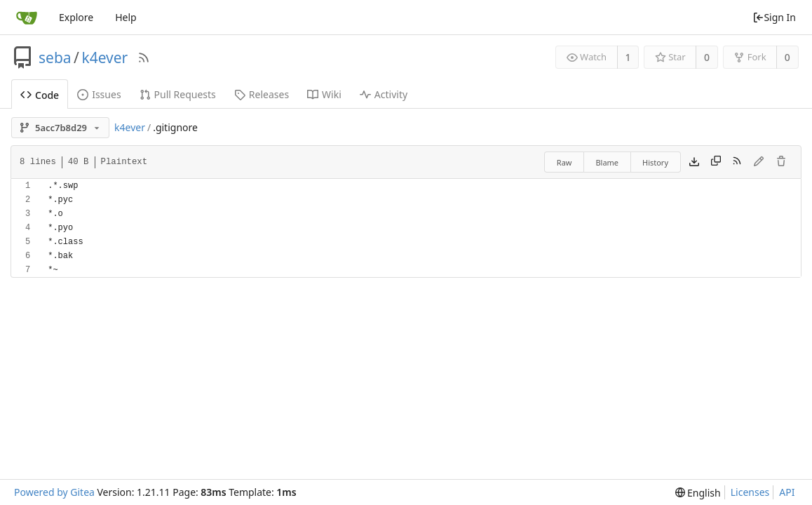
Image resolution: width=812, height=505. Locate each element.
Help (126, 17)
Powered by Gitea (54, 492)
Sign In (774, 17)
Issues (99, 94)
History (655, 162)
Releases (262, 94)
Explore (76, 17)
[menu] (698, 493)
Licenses (750, 492)
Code (40, 95)
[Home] (27, 18)
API (787, 492)
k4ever (104, 58)
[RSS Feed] (144, 58)
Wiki (324, 94)
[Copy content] (716, 162)
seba (55, 58)
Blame (607, 162)
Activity (384, 94)
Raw (564, 162)
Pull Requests (178, 94)
